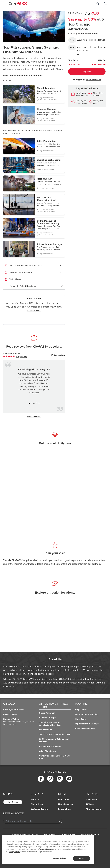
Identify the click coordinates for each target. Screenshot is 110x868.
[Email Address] (33, 821)
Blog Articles (37, 804)
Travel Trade (92, 800)
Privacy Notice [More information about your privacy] (14, 852)
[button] (34, 94)
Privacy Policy (69, 834)
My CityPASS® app (18, 560)
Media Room (64, 800)
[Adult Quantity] (72, 40)
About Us (35, 800)
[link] (15, 357)
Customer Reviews (39, 809)
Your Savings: (75, 64)
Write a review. (58, 355)
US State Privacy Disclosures (24, 834)
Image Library (65, 809)
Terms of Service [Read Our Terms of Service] (46, 849)
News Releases (66, 804)
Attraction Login (93, 809)
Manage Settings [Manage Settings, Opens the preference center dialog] (59, 858)
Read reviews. (34, 417)
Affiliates (90, 804)
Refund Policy (50, 834)
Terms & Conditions (90, 834)
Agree (82, 858)
